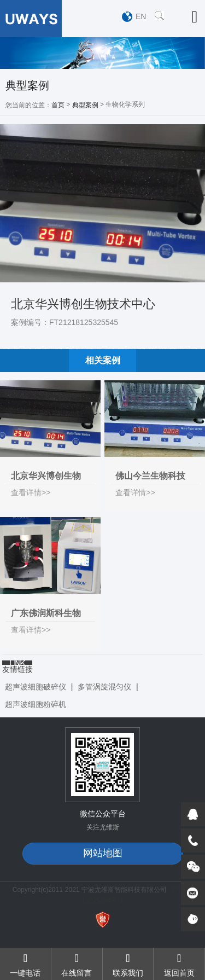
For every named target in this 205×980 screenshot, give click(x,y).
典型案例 (85, 105)
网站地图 (103, 853)
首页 (58, 105)
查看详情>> (31, 492)
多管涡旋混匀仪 (104, 687)
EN (141, 16)
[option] (102, 53)
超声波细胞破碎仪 (36, 687)
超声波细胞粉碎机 (36, 704)
